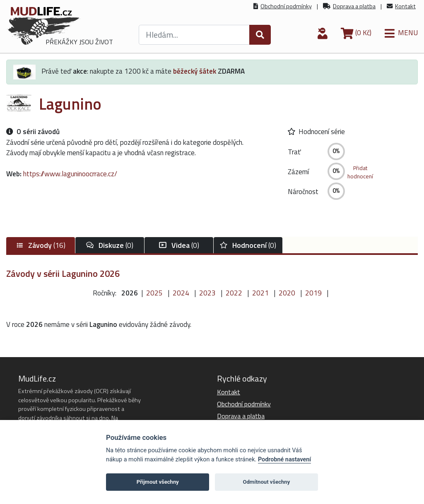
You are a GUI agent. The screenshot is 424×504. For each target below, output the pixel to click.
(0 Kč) (356, 33)
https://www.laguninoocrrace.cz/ (70, 174)
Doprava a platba (354, 6)
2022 (234, 293)
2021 (260, 293)
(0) (110, 245)
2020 (287, 293)
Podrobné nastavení (284, 460)
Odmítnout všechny (266, 482)
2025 (154, 293)
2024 (181, 293)
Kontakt (405, 6)
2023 (207, 293)
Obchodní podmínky (286, 6)
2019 (313, 293)
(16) (41, 245)
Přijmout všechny (158, 482)
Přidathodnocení (360, 172)
